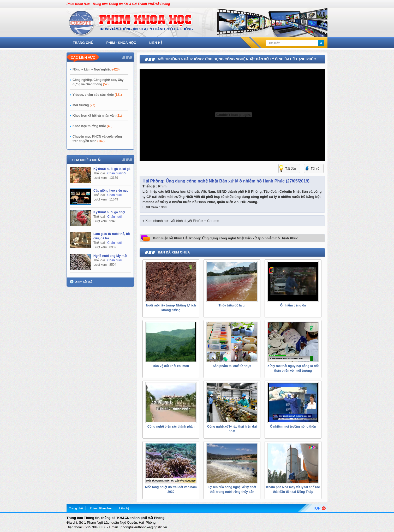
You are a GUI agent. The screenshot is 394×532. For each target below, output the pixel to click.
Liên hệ (156, 43)
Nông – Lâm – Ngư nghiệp (96, 69)
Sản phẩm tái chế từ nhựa (232, 366)
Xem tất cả (84, 282)
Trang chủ (83, 43)
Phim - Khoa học (121, 43)
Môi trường (84, 105)
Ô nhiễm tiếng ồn (293, 305)
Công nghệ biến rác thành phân (171, 427)
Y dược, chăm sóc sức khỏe (97, 95)
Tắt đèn (291, 169)
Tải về (315, 169)
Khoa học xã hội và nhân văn (97, 116)
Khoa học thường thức (92, 126)
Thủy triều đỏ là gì (232, 305)
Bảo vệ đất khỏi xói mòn (171, 366)
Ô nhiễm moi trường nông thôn (293, 427)
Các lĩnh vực (83, 58)
